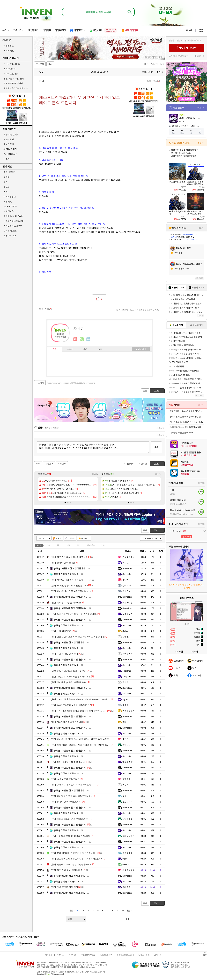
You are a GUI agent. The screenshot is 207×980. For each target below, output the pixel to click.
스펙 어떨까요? (61, 631)
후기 (79, 545)
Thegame (127, 671)
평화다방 (126, 779)
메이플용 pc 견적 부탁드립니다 (69, 682)
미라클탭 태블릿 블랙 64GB (181, 433)
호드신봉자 (127, 802)
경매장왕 (126, 887)
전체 (39, 545)
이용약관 (72, 955)
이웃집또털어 (129, 711)
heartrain (126, 864)
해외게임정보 (10, 197)
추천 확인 (155, 310)
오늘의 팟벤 (9, 144)
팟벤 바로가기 (10, 172)
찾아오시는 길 (144, 955)
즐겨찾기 (85, 538)
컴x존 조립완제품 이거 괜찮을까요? (71, 705)
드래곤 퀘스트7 (10, 231)
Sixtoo (125, 631)
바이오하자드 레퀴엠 (13, 226)
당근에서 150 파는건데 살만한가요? (71, 864)
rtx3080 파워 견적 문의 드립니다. (70, 580)
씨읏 (40, 72)
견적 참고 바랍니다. (67, 574)
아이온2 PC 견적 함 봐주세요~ (68, 762)
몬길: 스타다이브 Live (189, 118)
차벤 (5, 182)
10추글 (72, 538)
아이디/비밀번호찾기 (180, 56)
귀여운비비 (127, 654)
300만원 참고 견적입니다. (69, 790)
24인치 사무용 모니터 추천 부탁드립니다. (74, 785)
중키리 (125, 739)
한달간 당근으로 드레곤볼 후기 (69, 671)
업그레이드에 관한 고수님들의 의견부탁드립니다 (77, 859)
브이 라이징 (9, 211)
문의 (59, 545)
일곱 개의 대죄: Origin (13, 216)
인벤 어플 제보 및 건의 (14, 78)
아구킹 (125, 785)
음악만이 (126, 591)
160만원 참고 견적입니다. (69, 642)
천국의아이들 (129, 557)
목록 (149, 81)
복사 (50, 64)
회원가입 (201, 56)
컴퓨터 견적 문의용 (63, 563)
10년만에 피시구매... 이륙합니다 (69, 557)
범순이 (125, 705)
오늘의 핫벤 (9, 139)
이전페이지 (131, 464)
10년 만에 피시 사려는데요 (67, 870)
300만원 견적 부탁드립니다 (67, 722)
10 (122, 910)
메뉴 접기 (141, 349)
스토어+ (201, 143)
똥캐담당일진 (129, 836)
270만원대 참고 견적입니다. (70, 768)
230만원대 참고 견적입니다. (70, 597)
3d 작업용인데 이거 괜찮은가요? (69, 585)
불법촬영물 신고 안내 (125, 955)
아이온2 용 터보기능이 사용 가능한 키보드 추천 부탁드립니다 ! (84, 739)
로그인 (189, 30)
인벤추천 (91, 545)
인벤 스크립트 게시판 (13, 83)
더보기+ (95, 474)
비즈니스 (60, 955)
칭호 (100, 349)
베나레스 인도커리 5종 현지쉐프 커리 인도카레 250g (187, 422)
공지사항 (158, 955)
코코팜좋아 (127, 853)
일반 (49, 545)
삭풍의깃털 (127, 819)
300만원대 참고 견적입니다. (70, 728)
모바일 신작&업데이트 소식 (16, 88)
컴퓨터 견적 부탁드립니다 (66, 802)
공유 (118, 310)
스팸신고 (144, 310)
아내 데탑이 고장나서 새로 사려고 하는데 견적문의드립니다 (82, 745)
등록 (156, 447)
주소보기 (40, 64)
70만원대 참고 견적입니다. (70, 568)
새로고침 (160, 428)
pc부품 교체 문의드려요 (65, 779)
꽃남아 (125, 580)
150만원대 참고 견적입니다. (70, 825)
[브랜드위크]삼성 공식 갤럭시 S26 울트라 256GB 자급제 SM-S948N (187, 427)
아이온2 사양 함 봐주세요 (66, 603)
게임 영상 (8, 201)
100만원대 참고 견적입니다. (70, 688)
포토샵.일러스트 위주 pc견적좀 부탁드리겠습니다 (78, 637)
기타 (103, 545)
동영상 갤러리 (10, 69)
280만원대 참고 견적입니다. (70, 608)
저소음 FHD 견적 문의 (64, 654)
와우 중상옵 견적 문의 (64, 887)
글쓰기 (157, 530)
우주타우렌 (127, 614)
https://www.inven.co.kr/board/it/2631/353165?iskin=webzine (71, 383)
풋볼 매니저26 (10, 236)
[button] (65, 503)
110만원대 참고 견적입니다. (70, 751)
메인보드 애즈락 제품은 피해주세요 (71, 677)
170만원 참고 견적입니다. (69, 893)
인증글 (59, 538)
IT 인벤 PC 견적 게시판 (155, 64)
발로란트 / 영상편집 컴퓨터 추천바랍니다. (74, 614)
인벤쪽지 (75, 339)
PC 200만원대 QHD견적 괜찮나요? (71, 836)
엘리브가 (126, 585)
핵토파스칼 (127, 603)
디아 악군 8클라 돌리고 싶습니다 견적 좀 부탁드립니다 (80, 711)
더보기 (88, 339)
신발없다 (126, 637)
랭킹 (85, 349)
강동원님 (126, 745)
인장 (55, 349)
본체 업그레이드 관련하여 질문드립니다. (73, 853)
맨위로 (144, 464)
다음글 (48, 464)
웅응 (124, 796)
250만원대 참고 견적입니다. (70, 620)
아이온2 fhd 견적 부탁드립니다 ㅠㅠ (71, 591)
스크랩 (125, 310)
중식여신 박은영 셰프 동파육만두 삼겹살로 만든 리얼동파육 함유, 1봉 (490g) (187, 416)
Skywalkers (127, 568)
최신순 (56, 428)
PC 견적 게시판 (10, 154)
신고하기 (134, 310)
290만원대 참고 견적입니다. (70, 716)
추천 (69, 545)
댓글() (156, 81)
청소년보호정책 (106, 955)
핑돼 (124, 722)
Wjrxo (125, 699)
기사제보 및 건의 (11, 74)
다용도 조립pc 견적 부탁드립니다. (70, 819)
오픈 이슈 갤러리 (11, 134)
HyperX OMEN (10, 206)
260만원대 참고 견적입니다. (70, 842)
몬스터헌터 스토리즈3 (13, 221)
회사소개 (49, 955)
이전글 (61, 464)
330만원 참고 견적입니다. (69, 876)
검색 (128, 919)
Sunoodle (127, 574)
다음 (128, 910)
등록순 (48, 428)
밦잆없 (125, 682)
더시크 (125, 563)
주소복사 (40, 383)
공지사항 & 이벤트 (12, 64)
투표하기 (187, 537)
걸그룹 (7, 187)
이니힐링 (82, 339)
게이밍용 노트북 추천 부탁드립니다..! (72, 796)
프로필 (70, 349)
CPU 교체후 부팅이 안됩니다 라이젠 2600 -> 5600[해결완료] (83, 699)
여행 (5, 192)
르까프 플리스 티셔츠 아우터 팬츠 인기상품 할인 (187, 411)
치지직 (7, 177)
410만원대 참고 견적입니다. (70, 808)
